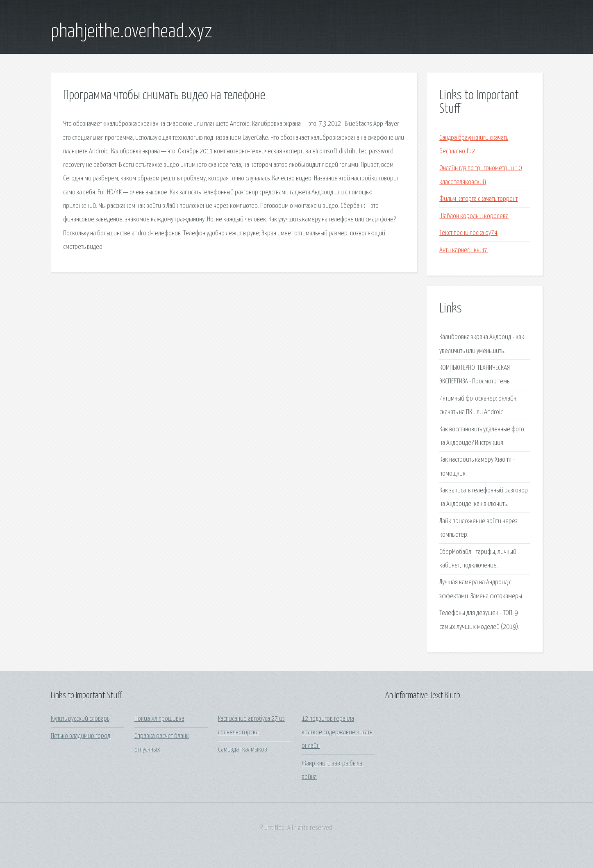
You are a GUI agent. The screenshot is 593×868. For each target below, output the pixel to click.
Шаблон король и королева (474, 216)
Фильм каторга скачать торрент (478, 199)
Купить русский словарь (80, 719)
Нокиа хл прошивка (159, 719)
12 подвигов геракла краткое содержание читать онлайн (337, 733)
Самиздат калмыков (243, 750)
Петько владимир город (81, 736)
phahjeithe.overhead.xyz (132, 32)
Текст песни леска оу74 (468, 233)
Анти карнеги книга (463, 250)
